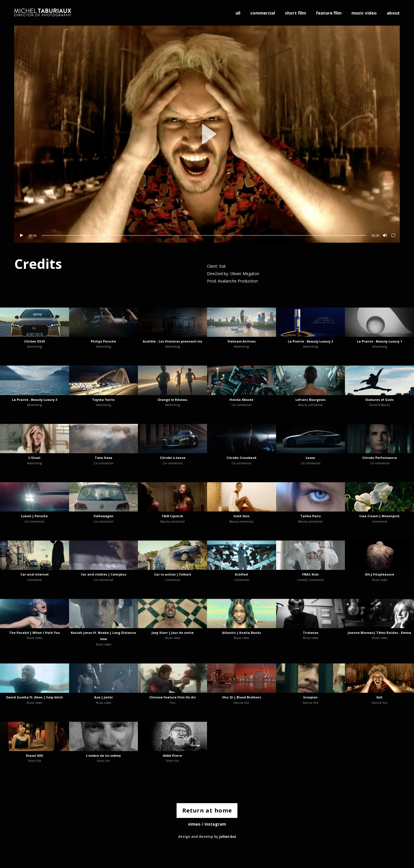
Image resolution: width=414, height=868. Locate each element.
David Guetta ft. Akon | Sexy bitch (35, 697)
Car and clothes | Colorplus (103, 574)
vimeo (194, 824)
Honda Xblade (241, 400)
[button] (207, 134)
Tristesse (310, 633)
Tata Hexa (103, 458)
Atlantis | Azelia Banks (242, 633)
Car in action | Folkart (173, 574)
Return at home (207, 811)
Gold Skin (242, 516)
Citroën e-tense (173, 458)
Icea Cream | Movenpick (379, 516)
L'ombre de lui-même (103, 755)
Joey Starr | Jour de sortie (173, 633)
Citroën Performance (380, 458)
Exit (379, 697)
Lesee (310, 458)
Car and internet (35, 574)
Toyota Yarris (103, 400)
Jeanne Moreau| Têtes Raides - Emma (379, 633)
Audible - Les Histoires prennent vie (172, 341)
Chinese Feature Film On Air (173, 697)
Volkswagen (103, 516)
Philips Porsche (103, 341)
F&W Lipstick (173, 516)
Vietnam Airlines (242, 341)
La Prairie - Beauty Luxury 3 (35, 400)
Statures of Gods (379, 400)
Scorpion (310, 697)
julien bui (228, 837)
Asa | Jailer (103, 697)
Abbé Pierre (172, 755)
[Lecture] (21, 236)
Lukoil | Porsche (34, 516)
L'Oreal (34, 458)
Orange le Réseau (172, 400)
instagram (215, 824)
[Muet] (384, 236)
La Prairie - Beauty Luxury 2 (310, 341)
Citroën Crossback (242, 458)
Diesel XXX (34, 755)
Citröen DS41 (35, 341)
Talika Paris (310, 516)
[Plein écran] (394, 236)
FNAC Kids (310, 574)
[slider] (204, 235)
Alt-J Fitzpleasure (380, 574)
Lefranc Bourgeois (310, 400)
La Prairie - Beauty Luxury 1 (379, 341)
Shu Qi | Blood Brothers (242, 697)
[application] (207, 134)
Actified (241, 574)
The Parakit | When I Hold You (35, 633)
